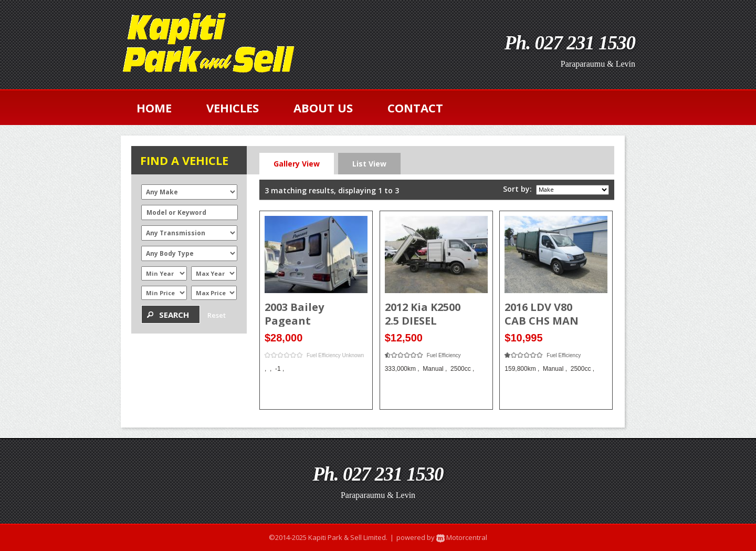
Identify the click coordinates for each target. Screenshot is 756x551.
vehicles (233, 108)
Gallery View (297, 164)
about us (323, 108)
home (154, 108)
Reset (217, 315)
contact (415, 108)
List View (369, 164)
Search (174, 315)
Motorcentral (461, 537)
